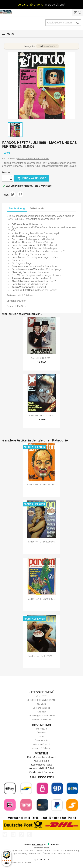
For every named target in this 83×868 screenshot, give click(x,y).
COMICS (41, 704)
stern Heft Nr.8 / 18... (42, 358)
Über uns (41, 733)
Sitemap (42, 712)
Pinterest (20, 194)
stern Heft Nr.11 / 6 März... (42, 415)
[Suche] (63, 23)
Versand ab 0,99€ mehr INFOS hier (33, 159)
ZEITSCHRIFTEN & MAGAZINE (41, 700)
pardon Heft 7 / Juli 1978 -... (41, 656)
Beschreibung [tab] (17, 208)
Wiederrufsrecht (42, 744)
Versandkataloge (42, 708)
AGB (41, 736)
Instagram (29, 835)
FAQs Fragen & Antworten (42, 716)
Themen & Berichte (42, 719)
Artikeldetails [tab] (37, 208)
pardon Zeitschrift (47, 46)
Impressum (42, 729)
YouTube (13, 835)
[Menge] (6, 178)
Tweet (13, 194)
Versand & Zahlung (41, 748)
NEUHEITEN (41, 696)
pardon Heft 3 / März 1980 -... (42, 599)
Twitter (5, 835)
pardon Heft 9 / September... (42, 484)
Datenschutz (42, 740)
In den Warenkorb (32, 178)
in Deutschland (55, 4)
